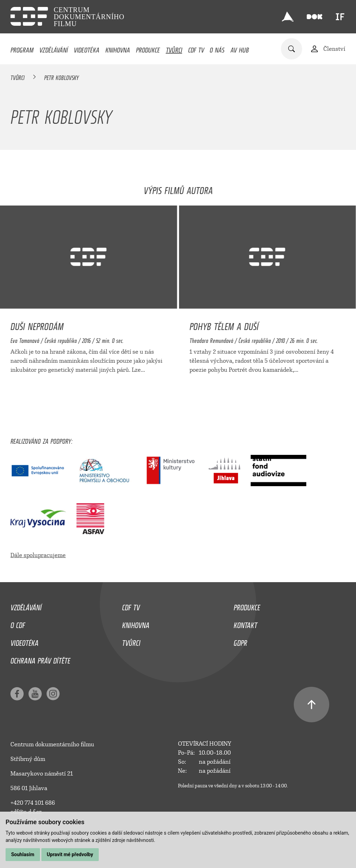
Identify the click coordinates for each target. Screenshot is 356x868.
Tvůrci (174, 48)
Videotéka (87, 48)
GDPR (240, 641)
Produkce (148, 48)
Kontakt (245, 624)
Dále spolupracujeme (38, 555)
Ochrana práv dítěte (40, 659)
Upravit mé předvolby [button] (70, 854)
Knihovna (118, 48)
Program (22, 48)
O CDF (18, 624)
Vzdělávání (54, 48)
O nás (217, 48)
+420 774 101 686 (33, 803)
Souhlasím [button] (23, 854)
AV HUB (240, 48)
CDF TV (196, 48)
